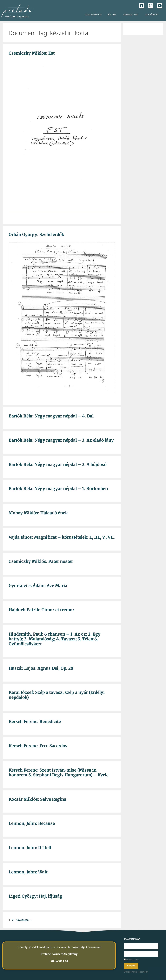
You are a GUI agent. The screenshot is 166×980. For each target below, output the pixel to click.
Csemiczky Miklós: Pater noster (41, 561)
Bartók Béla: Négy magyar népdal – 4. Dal (51, 416)
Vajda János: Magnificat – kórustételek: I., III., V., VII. (62, 537)
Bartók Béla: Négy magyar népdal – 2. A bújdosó (58, 464)
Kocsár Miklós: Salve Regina (37, 799)
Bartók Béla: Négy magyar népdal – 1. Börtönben (58, 489)
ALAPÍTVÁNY (153, 15)
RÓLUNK (112, 15)
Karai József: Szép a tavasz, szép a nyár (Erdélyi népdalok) (57, 695)
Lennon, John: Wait (28, 872)
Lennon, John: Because (32, 823)
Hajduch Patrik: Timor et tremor (41, 610)
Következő (24, 920)
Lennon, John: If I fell (30, 848)
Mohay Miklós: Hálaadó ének (38, 513)
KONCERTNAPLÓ (93, 15)
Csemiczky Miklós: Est (32, 53)
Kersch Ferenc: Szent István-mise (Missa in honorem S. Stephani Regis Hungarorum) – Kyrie (59, 773)
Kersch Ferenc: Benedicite (35, 721)
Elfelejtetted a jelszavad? (136, 972)
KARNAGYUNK (131, 15)
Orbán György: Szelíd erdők (36, 234)
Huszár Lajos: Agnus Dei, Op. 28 (41, 668)
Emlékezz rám (131, 960)
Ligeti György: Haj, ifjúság (35, 896)
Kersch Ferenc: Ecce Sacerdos (38, 746)
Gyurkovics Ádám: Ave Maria (38, 586)
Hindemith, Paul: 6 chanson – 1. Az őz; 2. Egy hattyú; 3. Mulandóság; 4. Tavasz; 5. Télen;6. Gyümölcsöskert (55, 639)
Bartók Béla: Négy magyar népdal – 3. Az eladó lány (61, 440)
